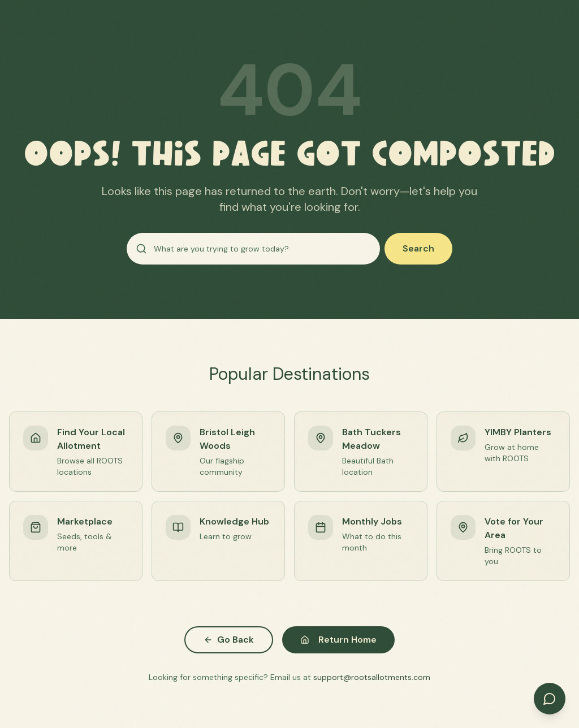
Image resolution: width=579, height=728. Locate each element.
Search (418, 248)
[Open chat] (550, 699)
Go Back (229, 640)
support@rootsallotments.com (372, 677)
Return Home (338, 640)
